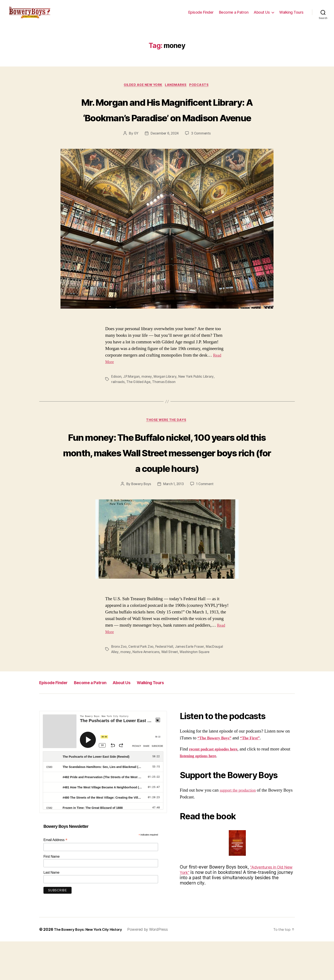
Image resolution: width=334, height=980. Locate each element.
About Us (262, 15)
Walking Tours (291, 15)
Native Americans (147, 690)
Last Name (51, 911)
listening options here (211, 794)
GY (135, 156)
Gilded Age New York (142, 92)
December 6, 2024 (165, 156)
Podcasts (202, 92)
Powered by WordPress (153, 968)
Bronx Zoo (119, 685)
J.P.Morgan (132, 399)
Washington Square (197, 690)
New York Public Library (198, 399)
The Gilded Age (139, 404)
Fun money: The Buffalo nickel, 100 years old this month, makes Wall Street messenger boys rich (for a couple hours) (167, 483)
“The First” (255, 776)
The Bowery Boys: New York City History (91, 968)
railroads (118, 404)
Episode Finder (201, 15)
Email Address (55, 878)
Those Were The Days (167, 443)
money (148, 399)
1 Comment (206, 523)
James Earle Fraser (192, 685)
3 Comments (202, 156)
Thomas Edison (165, 404)
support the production (240, 829)
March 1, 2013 (174, 523)
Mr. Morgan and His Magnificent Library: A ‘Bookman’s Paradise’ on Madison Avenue (167, 124)
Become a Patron (234, 15)
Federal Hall (167, 685)
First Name (52, 895)
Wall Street (171, 690)
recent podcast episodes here (216, 788)
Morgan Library (167, 399)
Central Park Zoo (143, 685)
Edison (116, 399)
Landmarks (177, 92)
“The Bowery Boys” (216, 776)
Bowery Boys (140, 523)
